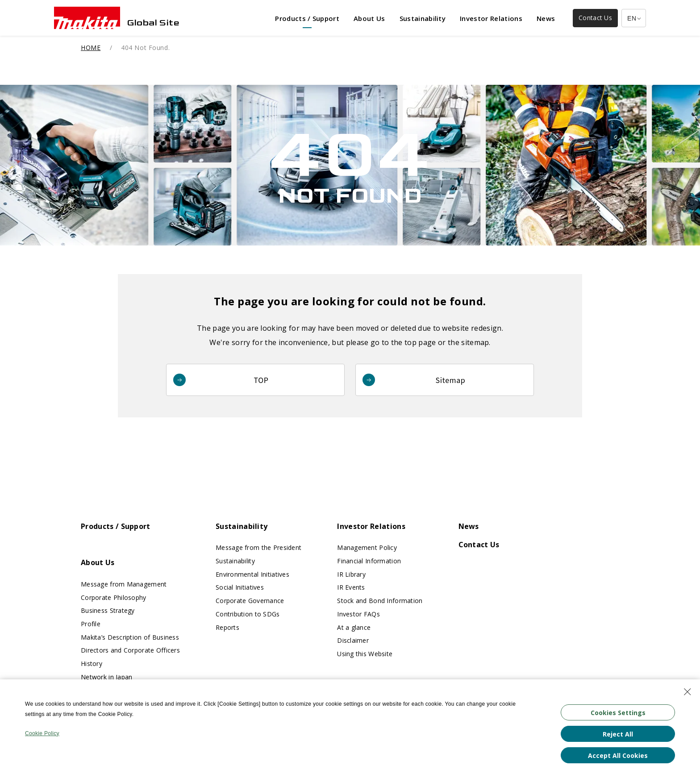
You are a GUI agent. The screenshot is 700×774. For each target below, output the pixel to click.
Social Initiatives (240, 587)
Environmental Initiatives (252, 574)
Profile (91, 624)
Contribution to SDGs (248, 614)
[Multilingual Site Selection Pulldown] (634, 18)
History (92, 664)
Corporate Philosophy (114, 597)
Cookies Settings (618, 713)
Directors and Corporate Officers (130, 650)
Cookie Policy (42, 733)
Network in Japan (106, 677)
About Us (98, 562)
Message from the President (258, 547)
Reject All (618, 734)
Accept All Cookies (618, 755)
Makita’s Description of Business (130, 637)
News (469, 526)
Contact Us (479, 545)
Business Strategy (108, 610)
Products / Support (116, 526)
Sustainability (242, 526)
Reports (227, 627)
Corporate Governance (250, 601)
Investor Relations (371, 526)
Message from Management (124, 584)
